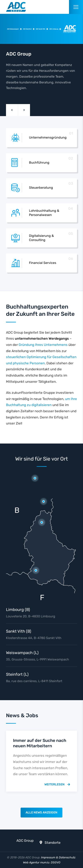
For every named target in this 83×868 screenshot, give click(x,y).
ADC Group (25, 841)
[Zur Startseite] (16, 7)
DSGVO (55, 862)
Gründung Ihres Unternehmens (43, 345)
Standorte (53, 843)
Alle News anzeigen (41, 812)
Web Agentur (31, 862)
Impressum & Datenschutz (58, 857)
